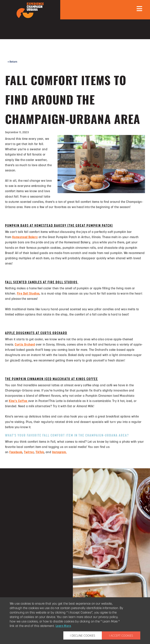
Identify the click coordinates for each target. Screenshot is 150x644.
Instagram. (59, 452)
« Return (12, 62)
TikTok (40, 452)
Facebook (16, 452)
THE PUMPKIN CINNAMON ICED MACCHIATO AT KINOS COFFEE (51, 379)
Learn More (63, 626)
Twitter (29, 452)
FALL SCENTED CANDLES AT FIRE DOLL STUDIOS (42, 282)
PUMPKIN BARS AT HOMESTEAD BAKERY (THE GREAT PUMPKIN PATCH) (59, 226)
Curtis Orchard (25, 345)
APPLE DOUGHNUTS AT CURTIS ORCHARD (36, 333)
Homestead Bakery (25, 237)
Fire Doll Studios (28, 294)
